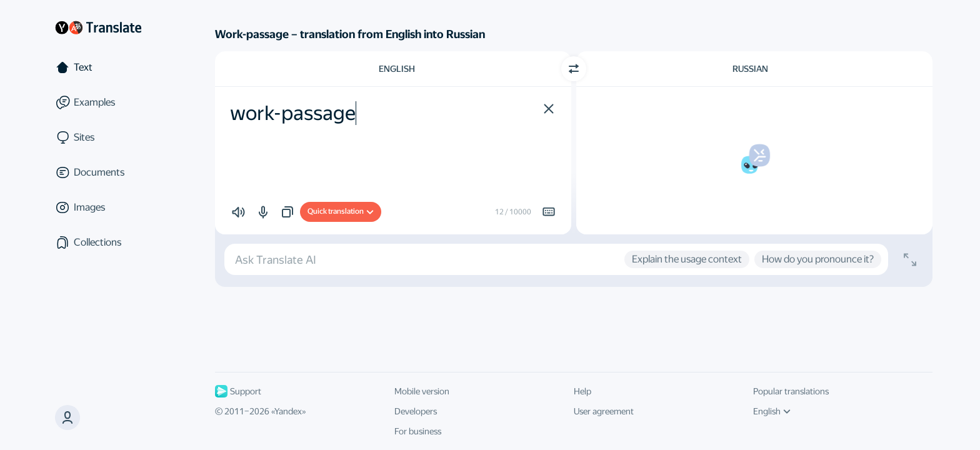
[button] (67, 417)
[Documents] (107, 172)
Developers (416, 411)
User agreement (604, 411)
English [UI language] (772, 411)
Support (238, 391)
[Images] (107, 207)
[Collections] (107, 242)
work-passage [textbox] (293, 113)
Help (582, 391)
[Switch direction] (574, 69)
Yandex (288, 411)
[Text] (107, 67)
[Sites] (107, 137)
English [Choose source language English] (397, 69)
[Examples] (107, 102)
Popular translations (791, 391)
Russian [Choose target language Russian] (750, 69)
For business (418, 431)
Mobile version (422, 391)
